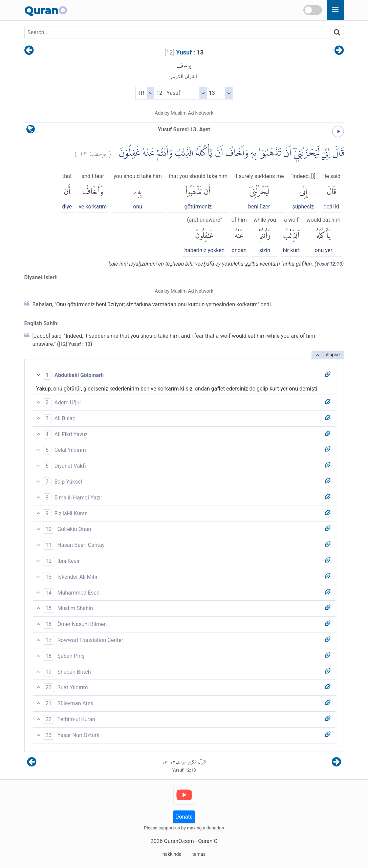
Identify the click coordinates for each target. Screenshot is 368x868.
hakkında (172, 854)
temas (199, 854)
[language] (31, 131)
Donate (184, 817)
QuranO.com (179, 841)
